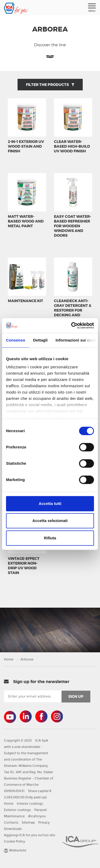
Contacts (11, 823)
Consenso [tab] (16, 340)
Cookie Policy (15, 841)
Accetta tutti (50, 503)
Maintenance (14, 816)
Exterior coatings (17, 810)
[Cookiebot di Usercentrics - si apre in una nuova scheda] (72, 325)
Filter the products (50, 85)
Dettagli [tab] (40, 340)
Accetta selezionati (50, 521)
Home (9, 659)
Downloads (13, 829)
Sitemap (28, 823)
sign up (76, 696)
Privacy (44, 823)
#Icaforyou (37, 816)
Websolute (15, 850)
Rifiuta (50, 538)
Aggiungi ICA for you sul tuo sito (30, 835)
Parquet (41, 810)
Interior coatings (30, 804)
